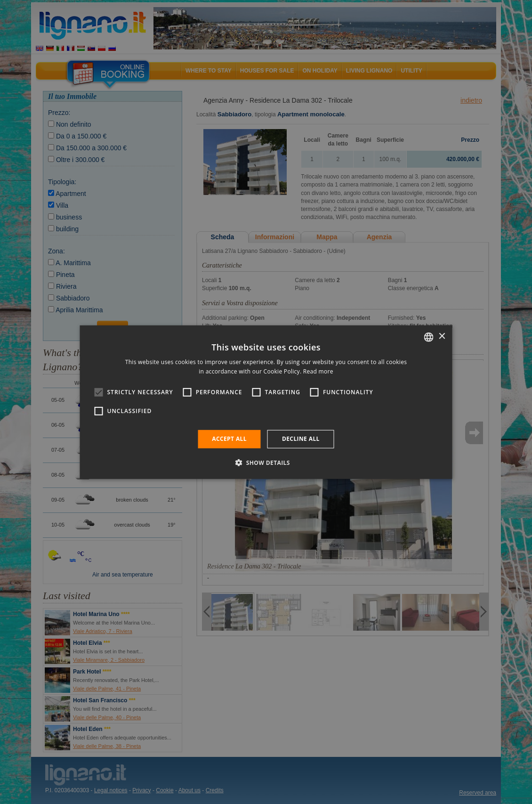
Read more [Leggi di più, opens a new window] (318, 371)
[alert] (266, 402)
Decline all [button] (301, 439)
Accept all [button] (229, 439)
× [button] (442, 337)
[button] (266, 463)
